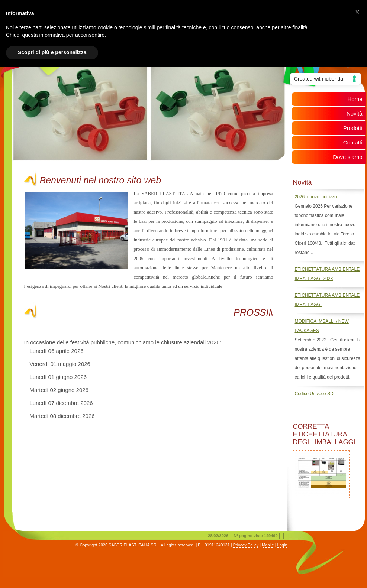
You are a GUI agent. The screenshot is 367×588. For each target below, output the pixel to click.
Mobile (268, 545)
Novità (355, 113)
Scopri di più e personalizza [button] (52, 52)
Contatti (353, 142)
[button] (357, 12)
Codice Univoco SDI (315, 394)
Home (355, 99)
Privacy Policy (246, 545)
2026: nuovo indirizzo (316, 197)
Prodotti (353, 128)
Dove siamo (347, 157)
